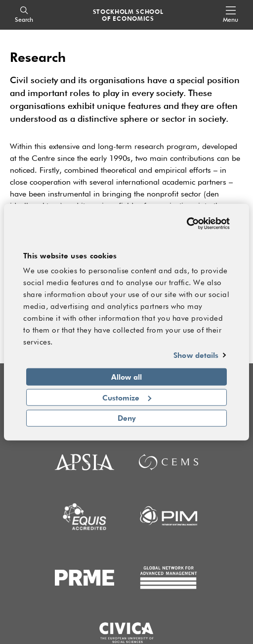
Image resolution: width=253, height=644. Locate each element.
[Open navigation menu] (231, 15)
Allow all (126, 377)
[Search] (24, 15)
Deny (127, 418)
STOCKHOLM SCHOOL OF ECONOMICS (128, 15)
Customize (127, 397)
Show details (196, 355)
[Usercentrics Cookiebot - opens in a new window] (187, 223)
